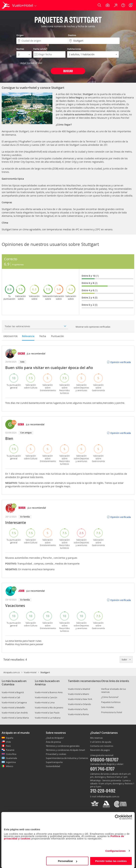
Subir (126, 659)
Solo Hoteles (107, 707)
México (10, 766)
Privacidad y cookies (56, 754)
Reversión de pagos (100, 750)
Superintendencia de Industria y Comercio (67, 758)
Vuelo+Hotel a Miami (78, 694)
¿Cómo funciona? (110, 697)
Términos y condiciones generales (63, 746)
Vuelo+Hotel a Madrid (79, 689)
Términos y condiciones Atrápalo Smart (65, 750)
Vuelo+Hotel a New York (80, 699)
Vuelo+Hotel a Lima (45, 702)
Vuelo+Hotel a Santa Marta (15, 718)
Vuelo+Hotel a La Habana (48, 718)
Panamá (10, 750)
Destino (72, 35)
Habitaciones (74, 49)
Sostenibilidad (53, 766)
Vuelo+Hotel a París (78, 709)
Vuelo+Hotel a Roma (78, 714)
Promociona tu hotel (112, 712)
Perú (8, 746)
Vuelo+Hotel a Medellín (13, 708)
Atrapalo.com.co (12, 672)
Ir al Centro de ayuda (101, 742)
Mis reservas (96, 738)
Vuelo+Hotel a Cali (11, 697)
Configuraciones (116, 851)
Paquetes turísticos (111, 702)
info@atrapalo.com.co (108, 796)
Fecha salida (40, 49)
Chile (8, 742)
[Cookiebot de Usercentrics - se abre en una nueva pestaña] (117, 817)
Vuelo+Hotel (30, 672)
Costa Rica (11, 754)
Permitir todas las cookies (111, 861)
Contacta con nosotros (102, 746)
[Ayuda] (123, 5)
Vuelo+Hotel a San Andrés (15, 713)
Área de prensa (53, 742)
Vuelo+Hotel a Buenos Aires (49, 692)
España (10, 738)
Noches (20, 49)
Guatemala (11, 758)
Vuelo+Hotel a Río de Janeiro (49, 708)
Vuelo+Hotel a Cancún (46, 697)
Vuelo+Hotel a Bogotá (13, 692)
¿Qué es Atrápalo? (55, 738)
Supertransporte (54, 762)
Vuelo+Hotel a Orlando (80, 704)
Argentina (11, 762)
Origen (20, 35)
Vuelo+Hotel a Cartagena (14, 702)
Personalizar (67, 861)
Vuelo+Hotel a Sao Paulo (47, 713)
